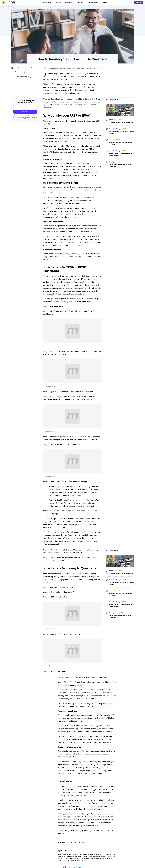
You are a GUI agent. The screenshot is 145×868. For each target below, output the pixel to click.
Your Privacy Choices (73, 867)
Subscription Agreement (24, 117)
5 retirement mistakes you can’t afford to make (121, 132)
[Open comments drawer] (16, 72)
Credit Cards (47, 2)
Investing (81, 2)
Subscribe (25, 112)
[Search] (131, 2)
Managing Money (94, 2)
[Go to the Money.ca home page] (11, 2)
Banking (59, 2)
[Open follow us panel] (34, 72)
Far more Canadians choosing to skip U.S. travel (121, 143)
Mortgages (70, 2)
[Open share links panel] (25, 72)
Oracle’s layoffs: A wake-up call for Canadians (121, 166)
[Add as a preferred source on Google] (25, 77)
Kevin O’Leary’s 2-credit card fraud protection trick (120, 154)
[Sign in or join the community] (139, 2)
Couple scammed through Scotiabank (121, 122)
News (105, 2)
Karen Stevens (19, 68)
